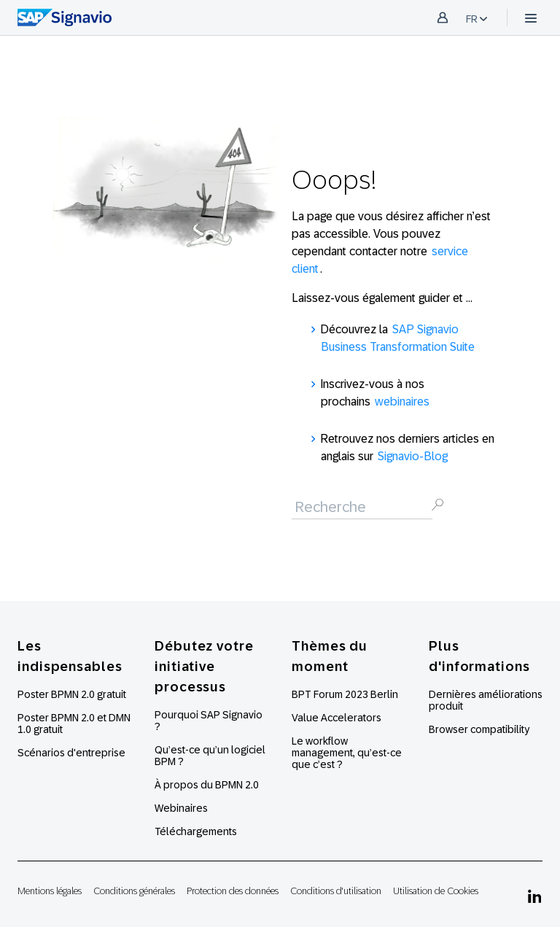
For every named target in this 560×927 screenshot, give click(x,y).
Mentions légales (50, 891)
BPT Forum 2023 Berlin (345, 694)
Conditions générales (134, 891)
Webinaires (181, 808)
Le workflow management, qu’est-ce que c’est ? (347, 753)
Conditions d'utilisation (336, 891)
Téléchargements (196, 831)
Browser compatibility (479, 729)
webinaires (402, 402)
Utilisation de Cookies (436, 891)
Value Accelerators (337, 718)
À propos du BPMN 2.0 (207, 785)
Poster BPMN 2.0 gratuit (72, 694)
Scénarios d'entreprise (71, 753)
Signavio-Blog (413, 456)
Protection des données (233, 891)
